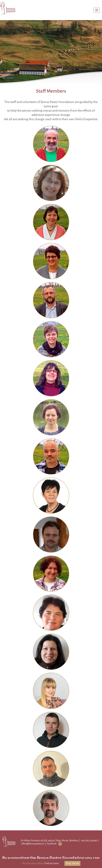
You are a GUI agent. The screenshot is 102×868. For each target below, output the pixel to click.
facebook (52, 844)
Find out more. (52, 863)
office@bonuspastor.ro (33, 844)
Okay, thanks (72, 863)
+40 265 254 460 (89, 841)
